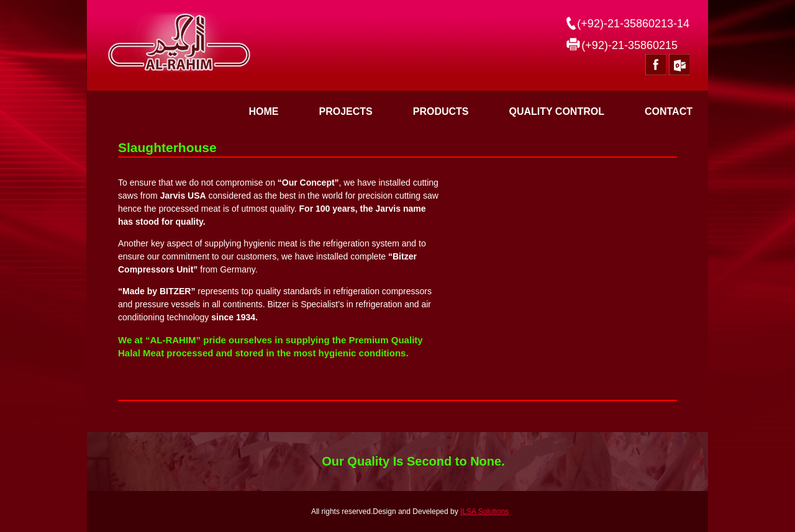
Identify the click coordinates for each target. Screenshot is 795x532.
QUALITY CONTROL (556, 111)
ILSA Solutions (484, 512)
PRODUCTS (441, 111)
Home (263, 111)
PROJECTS (345, 111)
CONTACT (669, 111)
